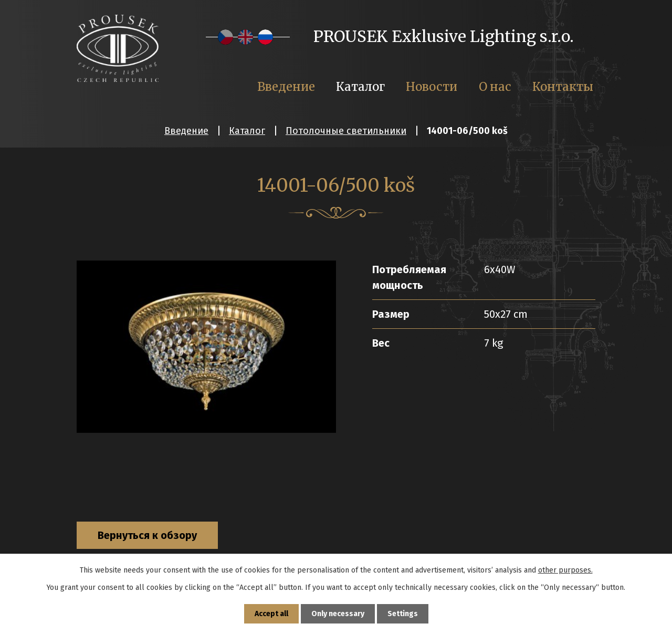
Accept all (271, 614)
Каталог (247, 131)
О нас (495, 87)
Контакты (563, 87)
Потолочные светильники (346, 131)
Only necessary (338, 614)
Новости (432, 87)
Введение (186, 131)
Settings (403, 614)
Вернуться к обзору (147, 535)
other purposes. (565, 570)
